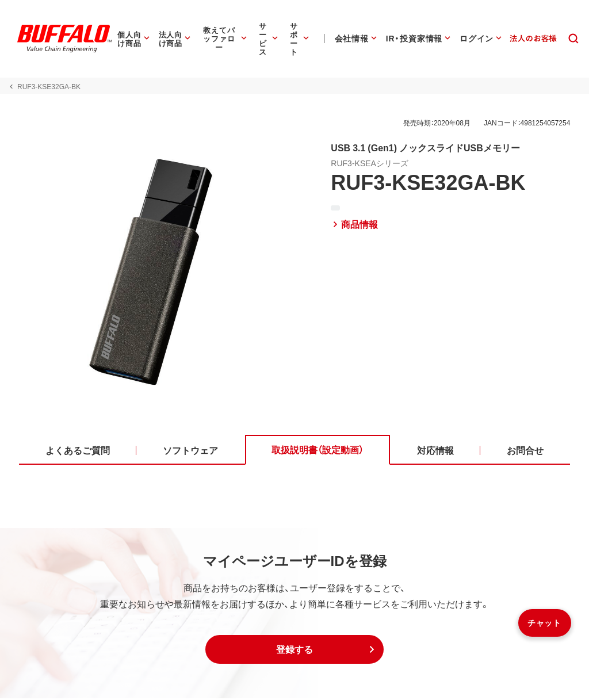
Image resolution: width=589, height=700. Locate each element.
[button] (294, 651)
